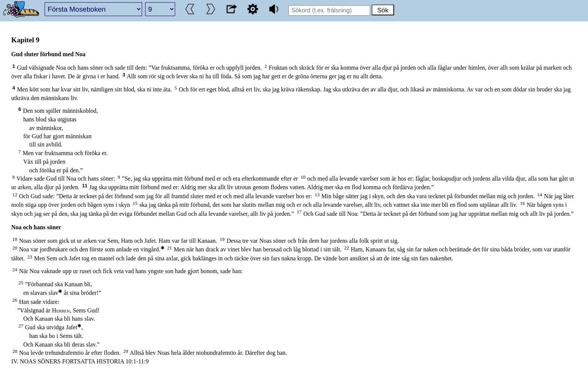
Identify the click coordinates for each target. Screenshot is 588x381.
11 (85, 186)
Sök (383, 10)
